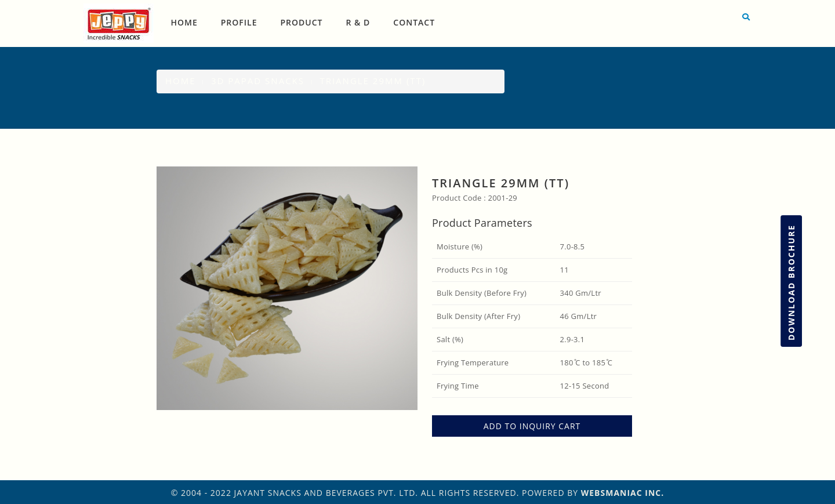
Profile (239, 22)
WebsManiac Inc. (623, 493)
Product (302, 22)
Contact (414, 22)
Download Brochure (791, 282)
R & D (358, 22)
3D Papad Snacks (258, 81)
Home (184, 22)
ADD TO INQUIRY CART (532, 426)
